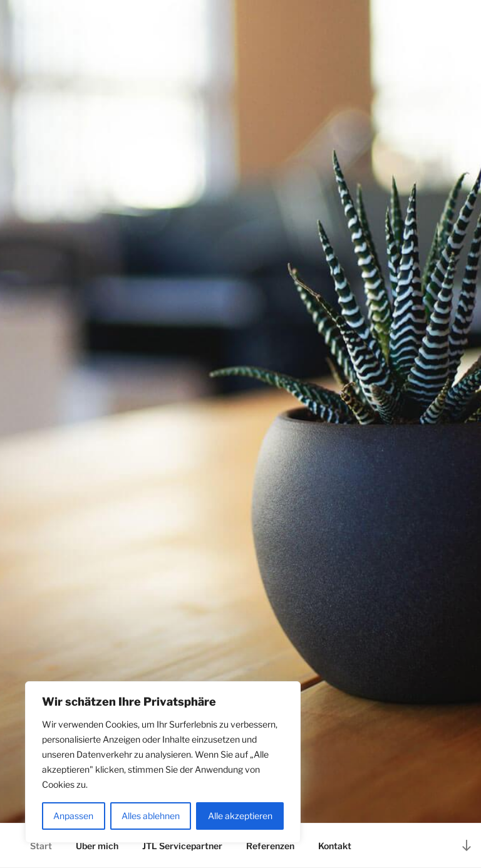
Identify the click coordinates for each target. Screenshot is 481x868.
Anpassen (73, 816)
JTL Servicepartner (182, 846)
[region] (163, 762)
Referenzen (270, 846)
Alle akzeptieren (240, 816)
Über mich (97, 846)
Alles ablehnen (151, 816)
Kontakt (335, 846)
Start (41, 846)
